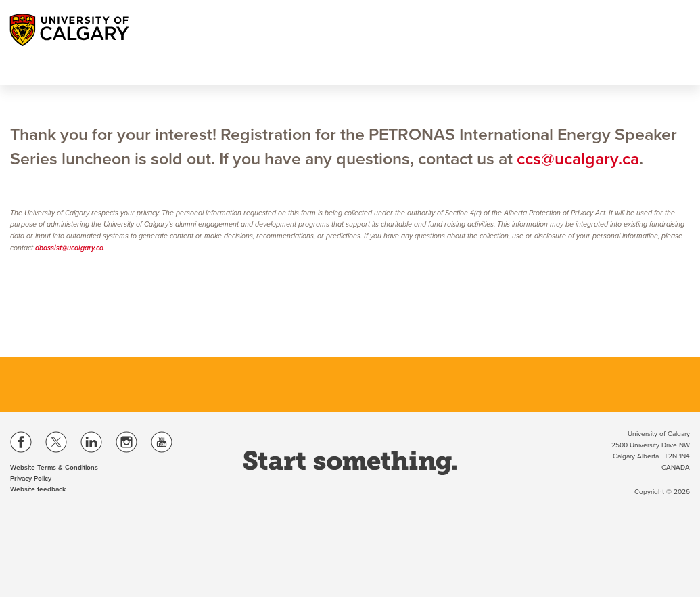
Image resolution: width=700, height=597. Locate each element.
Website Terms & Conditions (54, 468)
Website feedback (38, 489)
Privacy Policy (31, 479)
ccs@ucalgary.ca (578, 159)
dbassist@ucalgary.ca (69, 248)
